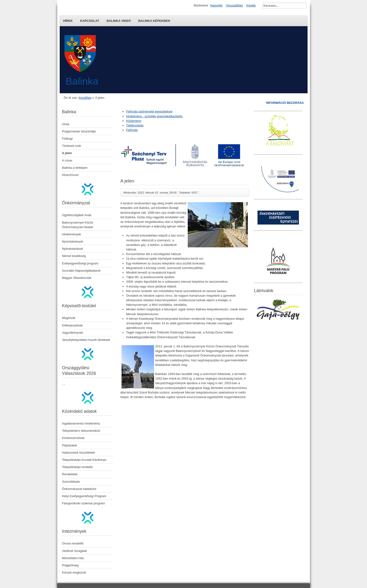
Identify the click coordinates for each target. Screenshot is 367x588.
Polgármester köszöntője (79, 131)
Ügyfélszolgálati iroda (77, 215)
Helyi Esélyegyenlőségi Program (84, 496)
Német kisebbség (74, 256)
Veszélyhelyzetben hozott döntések (86, 340)
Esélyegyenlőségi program (80, 263)
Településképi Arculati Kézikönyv (84, 460)
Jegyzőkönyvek (73, 333)
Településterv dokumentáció (81, 431)
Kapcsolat (90, 21)
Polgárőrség (70, 565)
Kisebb (251, 5)
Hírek (68, 21)
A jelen (67, 153)
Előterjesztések (73, 325)
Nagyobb (216, 5)
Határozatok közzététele (79, 453)
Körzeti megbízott (74, 572)
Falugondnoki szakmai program (84, 503)
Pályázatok (70, 445)
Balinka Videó (119, 21)
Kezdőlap (85, 98)
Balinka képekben (154, 21)
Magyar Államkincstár (77, 278)
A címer (67, 160)
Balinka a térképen (75, 168)
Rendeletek (70, 474)
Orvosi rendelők (73, 543)
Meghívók (69, 318)
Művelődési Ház (73, 558)
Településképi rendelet (77, 467)
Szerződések (71, 482)
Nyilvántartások (73, 249)
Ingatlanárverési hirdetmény (81, 423)
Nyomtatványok (73, 241)
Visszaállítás (234, 5)
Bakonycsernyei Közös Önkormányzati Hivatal (78, 225)
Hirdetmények (72, 234)
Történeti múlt (71, 146)
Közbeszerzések (73, 438)
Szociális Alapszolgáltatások (81, 271)
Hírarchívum (71, 175)
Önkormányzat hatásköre (79, 489)
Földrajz (68, 139)
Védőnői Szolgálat (74, 551)
